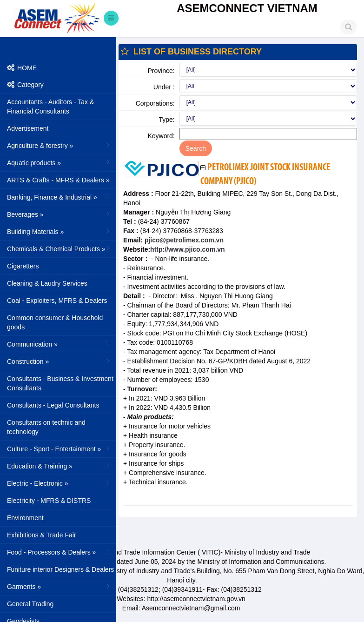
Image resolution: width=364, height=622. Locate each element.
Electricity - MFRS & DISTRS (49, 501)
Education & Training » (59, 466)
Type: (167, 120)
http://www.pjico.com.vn (187, 249)
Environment (25, 518)
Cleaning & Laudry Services (47, 283)
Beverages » (59, 214)
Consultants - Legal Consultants (53, 405)
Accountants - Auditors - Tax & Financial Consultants (50, 107)
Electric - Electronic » (59, 483)
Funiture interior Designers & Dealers (60, 569)
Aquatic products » (59, 162)
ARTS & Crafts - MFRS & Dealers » (59, 180)
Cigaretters (23, 266)
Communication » (59, 344)
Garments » (59, 586)
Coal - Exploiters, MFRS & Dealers (57, 301)
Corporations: (155, 103)
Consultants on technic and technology (46, 427)
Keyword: (161, 136)
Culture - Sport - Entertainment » (59, 448)
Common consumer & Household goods (55, 322)
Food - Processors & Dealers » (59, 552)
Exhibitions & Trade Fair (42, 535)
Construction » (59, 361)
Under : (164, 87)
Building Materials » (59, 231)
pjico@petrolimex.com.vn (183, 240)
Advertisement (28, 128)
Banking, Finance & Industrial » (59, 197)
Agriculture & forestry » (59, 145)
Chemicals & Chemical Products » (59, 248)
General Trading (30, 604)
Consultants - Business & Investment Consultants (60, 383)
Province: (161, 71)
